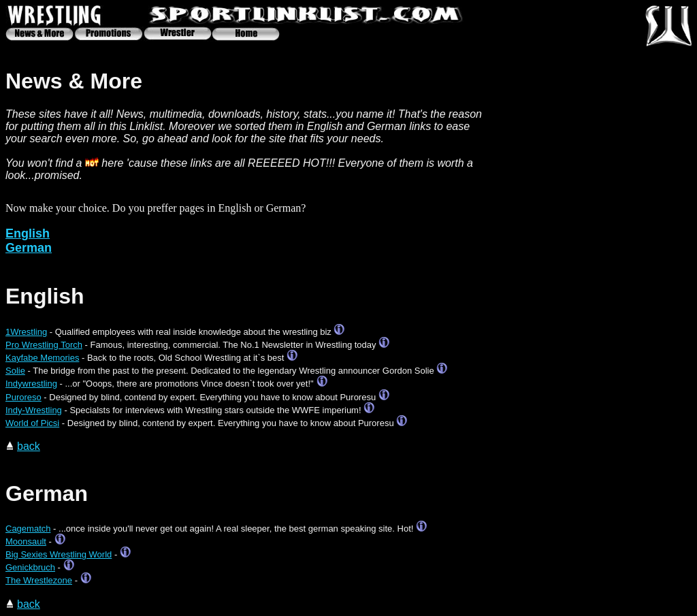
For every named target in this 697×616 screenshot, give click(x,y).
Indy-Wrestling (34, 410)
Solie (15, 371)
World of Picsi (32, 423)
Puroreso (23, 397)
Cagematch (28, 529)
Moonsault (26, 541)
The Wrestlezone (39, 580)
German (29, 248)
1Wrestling (26, 332)
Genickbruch (30, 567)
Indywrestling (31, 384)
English (28, 233)
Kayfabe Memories (42, 358)
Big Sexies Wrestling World (59, 554)
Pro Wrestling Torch (44, 345)
